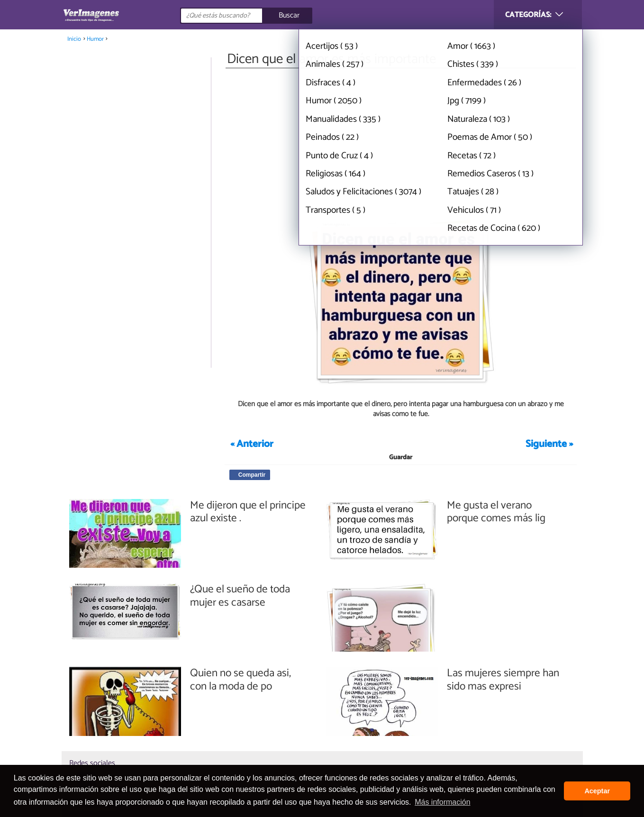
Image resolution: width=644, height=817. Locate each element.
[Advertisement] (401, 141)
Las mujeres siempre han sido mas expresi (503, 680)
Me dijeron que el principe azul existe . (248, 512)
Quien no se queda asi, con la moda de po (240, 680)
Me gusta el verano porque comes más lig (496, 512)
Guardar (401, 458)
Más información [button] (442, 802)
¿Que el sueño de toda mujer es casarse (240, 596)
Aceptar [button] (597, 791)
